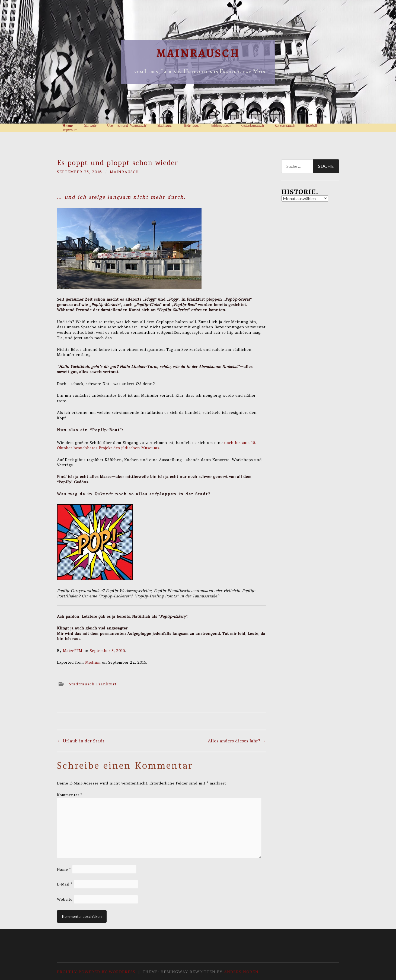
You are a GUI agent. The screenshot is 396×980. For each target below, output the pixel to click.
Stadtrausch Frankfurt (93, 684)
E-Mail (65, 884)
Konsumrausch (285, 126)
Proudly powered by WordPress (96, 972)
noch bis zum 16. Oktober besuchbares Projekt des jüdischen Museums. (157, 445)
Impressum (70, 130)
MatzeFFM (73, 651)
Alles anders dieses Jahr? (237, 741)
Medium (93, 662)
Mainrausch (198, 53)
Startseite (90, 126)
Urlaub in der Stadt (81, 741)
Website (65, 899)
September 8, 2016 (107, 651)
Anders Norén (241, 972)
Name (64, 869)
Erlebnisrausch (221, 126)
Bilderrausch (192, 126)
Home (68, 126)
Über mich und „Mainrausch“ (127, 126)
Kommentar (70, 795)
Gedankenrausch (253, 126)
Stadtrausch (165, 126)
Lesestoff (312, 126)
